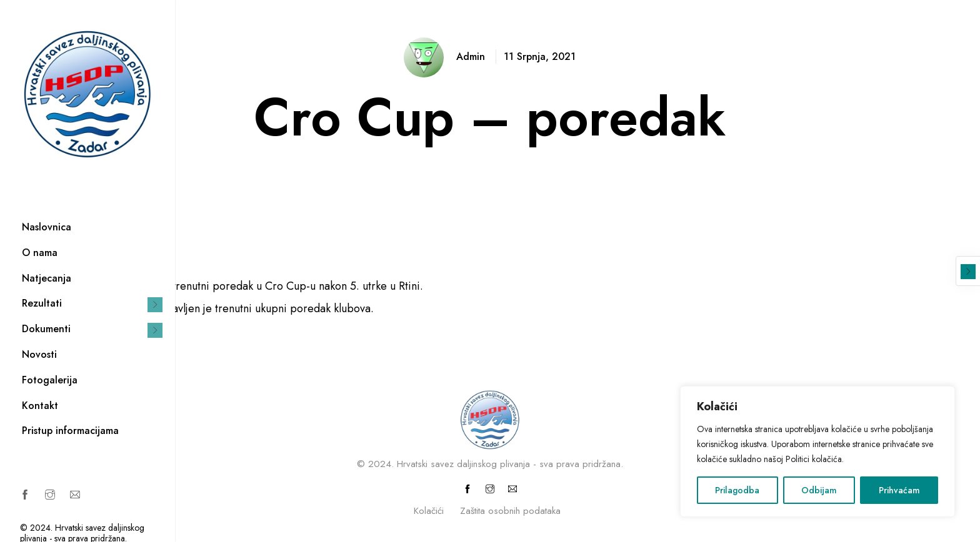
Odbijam (819, 490)
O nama (40, 253)
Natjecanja (47, 278)
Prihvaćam (899, 490)
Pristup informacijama (70, 431)
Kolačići (429, 511)
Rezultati (42, 303)
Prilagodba (737, 490)
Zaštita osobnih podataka (510, 511)
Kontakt (40, 406)
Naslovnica (47, 227)
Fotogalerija (50, 380)
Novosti (39, 354)
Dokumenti (46, 329)
